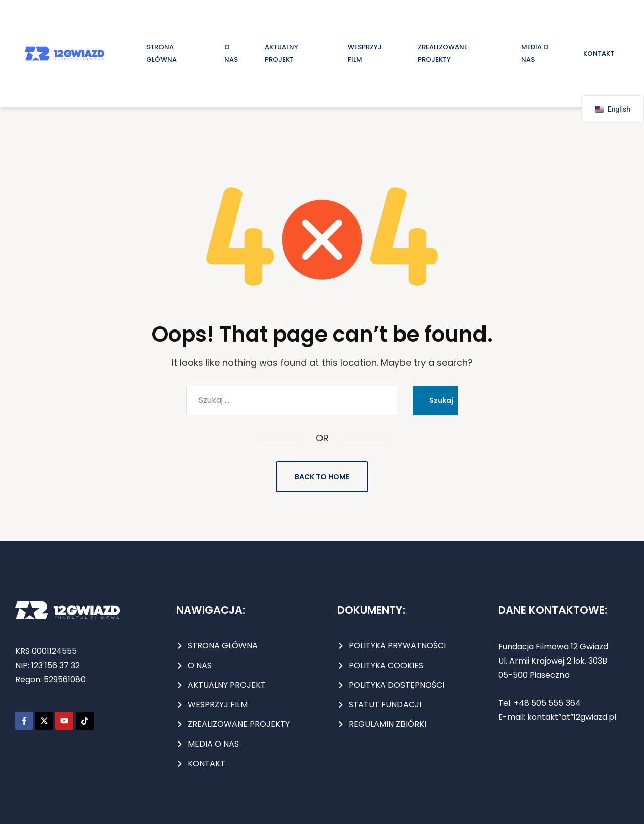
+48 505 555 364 (546, 703)
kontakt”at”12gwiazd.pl (572, 717)
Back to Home (322, 477)
